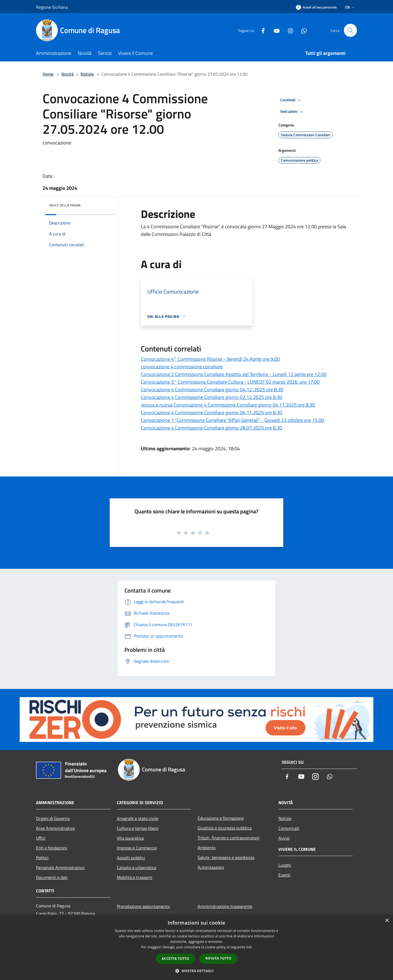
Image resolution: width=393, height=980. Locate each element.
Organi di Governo (53, 818)
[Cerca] (350, 30)
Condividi (291, 100)
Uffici (41, 838)
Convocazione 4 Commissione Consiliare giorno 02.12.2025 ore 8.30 (212, 397)
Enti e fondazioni (52, 848)
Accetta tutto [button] (175, 959)
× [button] (387, 921)
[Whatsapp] (302, 30)
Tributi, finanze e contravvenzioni (229, 838)
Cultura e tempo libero (138, 828)
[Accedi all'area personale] (316, 7)
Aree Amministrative (55, 828)
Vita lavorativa (130, 838)
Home (48, 74)
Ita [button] (350, 7)
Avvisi (284, 838)
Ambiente (207, 848)
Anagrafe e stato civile (138, 818)
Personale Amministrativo (60, 868)
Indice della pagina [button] (65, 205)
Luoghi (285, 865)
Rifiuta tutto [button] (218, 958)
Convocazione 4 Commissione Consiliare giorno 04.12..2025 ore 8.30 (212, 390)
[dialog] (196, 947)
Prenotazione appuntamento (143, 906)
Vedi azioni (293, 112)
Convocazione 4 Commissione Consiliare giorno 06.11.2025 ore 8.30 (212, 412)
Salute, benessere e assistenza (226, 857)
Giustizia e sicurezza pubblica (225, 828)
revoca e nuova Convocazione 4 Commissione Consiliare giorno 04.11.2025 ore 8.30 (228, 405)
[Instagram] (288, 30)
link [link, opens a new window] (249, 947)
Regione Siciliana (52, 7)
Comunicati (289, 828)
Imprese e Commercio (137, 848)
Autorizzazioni (211, 867)
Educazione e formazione (221, 818)
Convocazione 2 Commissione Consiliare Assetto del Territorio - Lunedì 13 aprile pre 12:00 (234, 374)
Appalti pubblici (131, 858)
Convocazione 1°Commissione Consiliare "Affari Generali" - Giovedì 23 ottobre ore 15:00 (232, 420)
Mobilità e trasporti (135, 877)
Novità (68, 74)
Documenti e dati (52, 877)
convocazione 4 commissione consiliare (182, 367)
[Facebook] (261, 30)
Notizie (87, 74)
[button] (196, 971)
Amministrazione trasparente (225, 906)
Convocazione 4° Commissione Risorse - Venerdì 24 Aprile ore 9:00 (210, 359)
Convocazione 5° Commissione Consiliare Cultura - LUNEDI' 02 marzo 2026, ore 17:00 (230, 382)
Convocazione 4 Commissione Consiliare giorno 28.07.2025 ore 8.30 (212, 428)
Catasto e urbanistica (136, 868)
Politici (42, 858)
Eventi (284, 875)
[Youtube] (275, 30)
